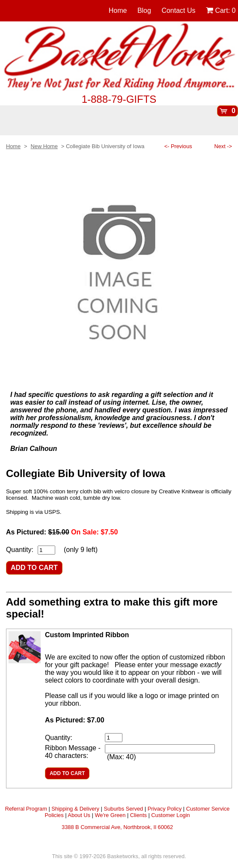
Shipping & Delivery (75, 809)
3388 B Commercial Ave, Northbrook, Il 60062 (117, 827)
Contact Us (178, 10)
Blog (144, 10)
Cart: (221, 10)
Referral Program (26, 809)
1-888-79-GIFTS (119, 99)
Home (118, 10)
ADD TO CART (34, 568)
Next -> (223, 146)
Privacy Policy (165, 809)
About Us (79, 815)
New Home (44, 146)
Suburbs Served (123, 809)
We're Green (110, 815)
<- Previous (178, 146)
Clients (138, 815)
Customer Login (170, 815)
